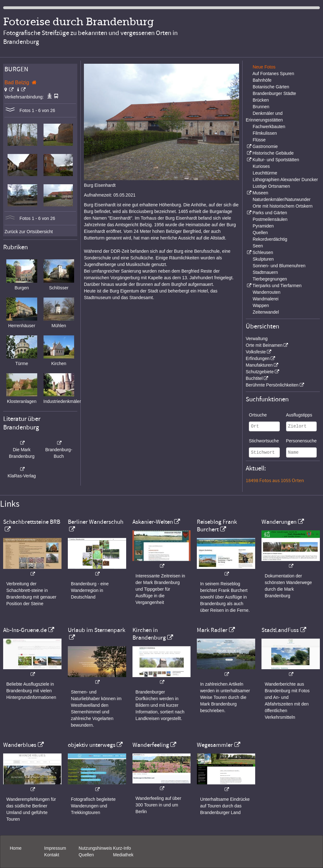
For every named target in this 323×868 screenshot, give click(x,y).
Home (16, 848)
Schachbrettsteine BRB (32, 522)
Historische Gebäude (273, 153)
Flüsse (259, 140)
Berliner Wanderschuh (96, 522)
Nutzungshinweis (95, 848)
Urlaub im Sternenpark (97, 630)
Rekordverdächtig (270, 239)
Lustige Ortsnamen (271, 186)
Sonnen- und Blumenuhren (279, 266)
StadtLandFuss (280, 630)
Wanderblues (20, 745)
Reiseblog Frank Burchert (217, 526)
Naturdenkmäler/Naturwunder (282, 199)
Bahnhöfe (262, 80)
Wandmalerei (266, 299)
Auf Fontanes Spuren (273, 74)
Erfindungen (258, 358)
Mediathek (123, 855)
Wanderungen (279, 522)
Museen (260, 193)
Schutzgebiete (260, 372)
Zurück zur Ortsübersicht (29, 232)
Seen (258, 246)
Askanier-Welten (153, 522)
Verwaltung (257, 339)
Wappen (261, 305)
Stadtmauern (265, 272)
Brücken (261, 100)
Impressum (55, 848)
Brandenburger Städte (274, 93)
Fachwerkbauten (269, 127)
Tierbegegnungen (270, 279)
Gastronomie (265, 146)
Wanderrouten (267, 292)
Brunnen (261, 107)
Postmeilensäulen (270, 219)
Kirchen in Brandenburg (149, 634)
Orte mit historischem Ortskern (283, 206)
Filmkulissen (265, 133)
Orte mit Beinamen (264, 345)
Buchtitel (254, 378)
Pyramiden (263, 226)
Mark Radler (212, 630)
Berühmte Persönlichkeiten (272, 385)
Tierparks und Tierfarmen (277, 286)
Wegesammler (215, 745)
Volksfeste (256, 352)
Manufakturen (259, 365)
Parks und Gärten (270, 213)
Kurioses (261, 166)
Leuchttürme (265, 173)
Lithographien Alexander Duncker (285, 180)
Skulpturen (263, 259)
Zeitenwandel (266, 312)
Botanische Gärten (271, 87)
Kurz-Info (122, 848)
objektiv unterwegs (92, 745)
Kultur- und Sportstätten (276, 160)
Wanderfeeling (151, 745)
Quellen (260, 233)
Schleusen (263, 252)
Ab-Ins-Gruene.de (25, 630)
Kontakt (52, 855)
